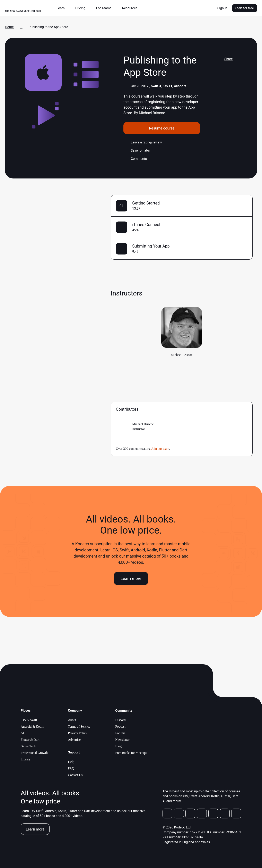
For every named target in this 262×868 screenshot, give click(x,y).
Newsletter (122, 740)
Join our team (160, 449)
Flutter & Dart (30, 740)
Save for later (137, 151)
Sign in (222, 8)
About (72, 720)
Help (71, 762)
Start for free (245, 8)
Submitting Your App (151, 246)
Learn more (131, 578)
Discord (120, 720)
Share (225, 59)
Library (26, 759)
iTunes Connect (146, 225)
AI (22, 733)
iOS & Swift (29, 720)
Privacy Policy (78, 733)
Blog (118, 746)
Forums (120, 733)
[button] (62, 8)
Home (9, 27)
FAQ (71, 768)
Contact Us (75, 775)
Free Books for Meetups (131, 753)
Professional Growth (34, 753)
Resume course (162, 128)
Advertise (74, 740)
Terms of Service (79, 727)
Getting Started (146, 203)
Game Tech (28, 746)
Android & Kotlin (32, 727)
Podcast (120, 727)
